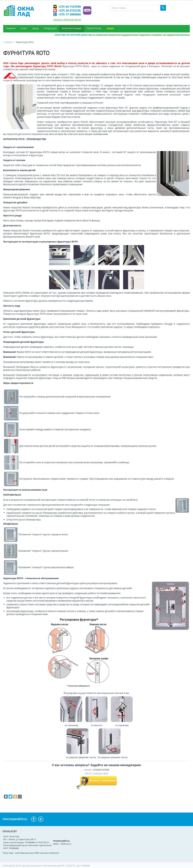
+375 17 (70, 14)
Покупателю (94, 28)
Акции (110, 28)
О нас (24, 28)
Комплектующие (72, 28)
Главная (11, 28)
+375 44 (70, 7)
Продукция (50, 28)
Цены (35, 28)
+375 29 (70, 10)
